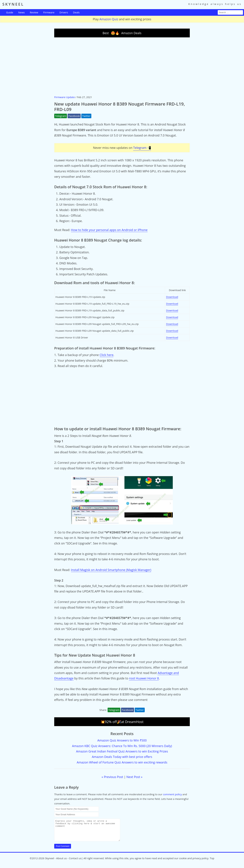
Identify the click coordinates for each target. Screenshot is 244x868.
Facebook (74, 116)
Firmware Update (64, 97)
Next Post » (134, 777)
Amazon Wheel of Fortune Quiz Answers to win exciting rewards (122, 762)
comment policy (172, 794)
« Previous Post (112, 777)
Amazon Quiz (109, 19)
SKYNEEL (13, 4)
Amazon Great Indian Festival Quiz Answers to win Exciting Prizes (122, 751)
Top (212, 862)
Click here (107, 355)
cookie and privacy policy (194, 862)
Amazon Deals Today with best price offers (122, 757)
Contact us (75, 862)
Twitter (86, 116)
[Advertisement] (122, 66)
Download (172, 297)
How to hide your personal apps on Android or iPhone (109, 230)
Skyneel (49, 862)
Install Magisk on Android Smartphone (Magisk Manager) (111, 570)
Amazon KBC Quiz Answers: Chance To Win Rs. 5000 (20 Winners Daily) (122, 746)
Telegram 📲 (142, 148)
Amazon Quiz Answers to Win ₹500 (122, 740)
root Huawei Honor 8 (144, 678)
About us (61, 862)
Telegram (61, 116)
